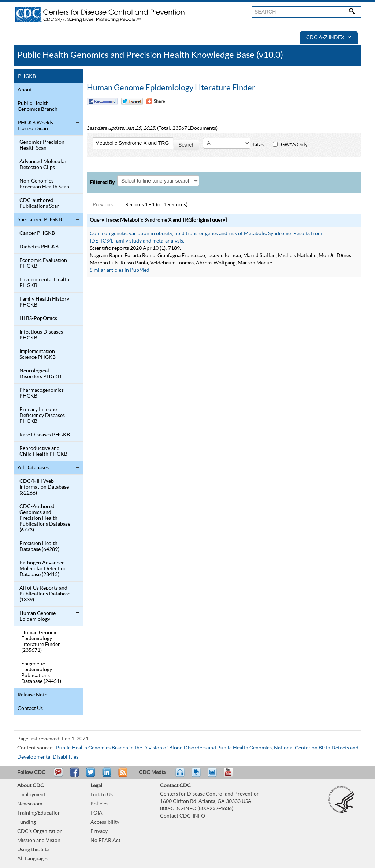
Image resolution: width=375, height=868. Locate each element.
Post (106, 775)
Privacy (99, 831)
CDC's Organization (40, 831)
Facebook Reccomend (102, 101)
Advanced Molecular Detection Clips (43, 165)
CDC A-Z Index (329, 38)
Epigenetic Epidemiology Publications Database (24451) (41, 673)
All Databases (33, 468)
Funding (27, 822)
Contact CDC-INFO (183, 816)
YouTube (232, 775)
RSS (122, 775)
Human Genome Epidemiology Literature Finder (171, 88)
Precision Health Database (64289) (39, 546)
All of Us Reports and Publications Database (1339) (45, 594)
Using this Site (33, 850)
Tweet (91, 775)
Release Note (32, 695)
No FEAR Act (105, 841)
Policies (99, 804)
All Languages (33, 859)
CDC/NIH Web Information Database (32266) (44, 487)
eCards (214, 775)
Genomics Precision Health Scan (42, 145)
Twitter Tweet (132, 101)
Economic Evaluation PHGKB (43, 263)
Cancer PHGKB (37, 233)
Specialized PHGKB (40, 220)
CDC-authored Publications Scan (40, 203)
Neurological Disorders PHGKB (40, 374)
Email (58, 775)
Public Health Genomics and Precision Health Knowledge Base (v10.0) (150, 55)
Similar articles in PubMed (120, 270)
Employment (31, 795)
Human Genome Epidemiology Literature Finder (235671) (41, 642)
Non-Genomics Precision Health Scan (44, 184)
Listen (180, 775)
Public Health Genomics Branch (38, 106)
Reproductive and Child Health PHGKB (43, 451)
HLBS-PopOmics (38, 319)
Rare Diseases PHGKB (45, 435)
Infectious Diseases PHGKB (41, 335)
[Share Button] (156, 101)
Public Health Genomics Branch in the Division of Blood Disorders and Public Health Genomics (164, 748)
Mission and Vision (39, 841)
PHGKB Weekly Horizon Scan (36, 126)
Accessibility (105, 822)
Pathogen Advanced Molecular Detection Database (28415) (43, 569)
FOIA (96, 813)
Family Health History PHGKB (44, 302)
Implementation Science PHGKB (38, 354)
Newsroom (30, 804)
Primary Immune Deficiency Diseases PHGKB (42, 416)
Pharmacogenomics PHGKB (42, 393)
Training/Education (39, 813)
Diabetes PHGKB (39, 247)
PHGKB (27, 76)
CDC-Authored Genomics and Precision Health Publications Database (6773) (45, 518)
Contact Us (30, 709)
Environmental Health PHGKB (44, 283)
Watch (197, 775)
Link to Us (102, 795)
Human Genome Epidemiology (38, 616)
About (25, 90)
